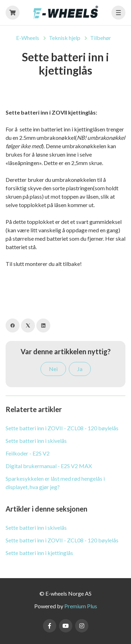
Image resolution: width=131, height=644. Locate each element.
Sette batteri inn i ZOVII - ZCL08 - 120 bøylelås (62, 428)
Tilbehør (101, 38)
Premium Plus (81, 606)
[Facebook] (13, 326)
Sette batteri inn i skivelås (36, 441)
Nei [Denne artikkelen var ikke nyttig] (53, 369)
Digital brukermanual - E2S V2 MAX (49, 466)
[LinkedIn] (43, 326)
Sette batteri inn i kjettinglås (39, 553)
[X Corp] (28, 326)
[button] (118, 13)
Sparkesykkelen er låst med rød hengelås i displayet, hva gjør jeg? (55, 483)
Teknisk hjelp (65, 38)
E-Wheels (28, 38)
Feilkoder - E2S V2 (28, 453)
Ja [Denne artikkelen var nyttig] (80, 369)
